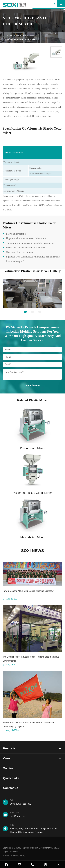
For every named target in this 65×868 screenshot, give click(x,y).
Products (17, 35)
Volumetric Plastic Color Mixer (21, 39)
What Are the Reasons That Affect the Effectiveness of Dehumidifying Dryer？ (28, 725)
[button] (25, 312)
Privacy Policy (19, 855)
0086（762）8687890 (36, 802)
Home (9, 35)
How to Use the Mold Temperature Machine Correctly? (29, 591)
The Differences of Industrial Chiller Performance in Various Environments (31, 659)
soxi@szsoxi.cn (36, 814)
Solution (9, 768)
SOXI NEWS (32, 551)
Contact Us (11, 788)
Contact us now (32, 385)
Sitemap (6, 855)
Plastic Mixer (29, 35)
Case (6, 758)
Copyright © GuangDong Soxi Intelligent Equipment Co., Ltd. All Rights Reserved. (31, 850)
